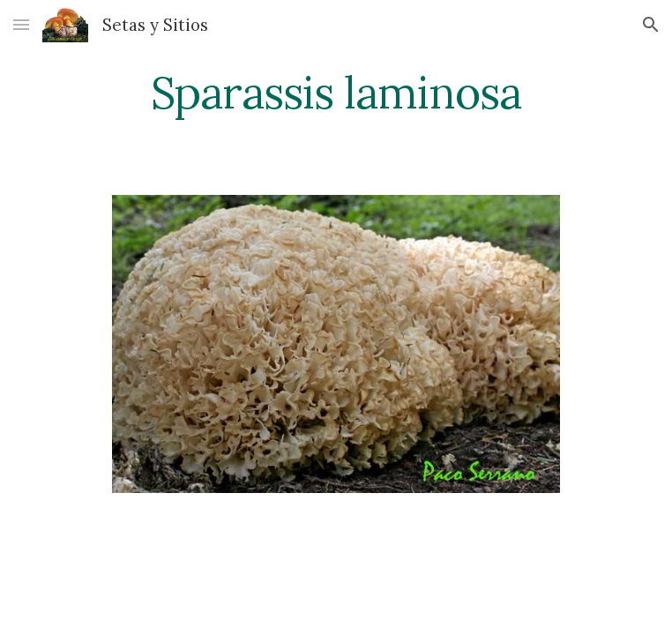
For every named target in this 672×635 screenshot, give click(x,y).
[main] (336, 93)
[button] (21, 24)
